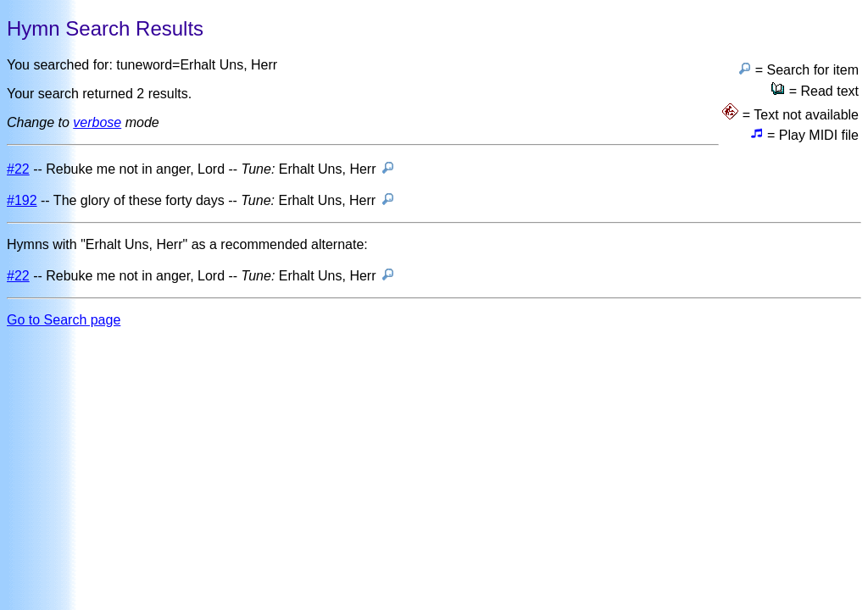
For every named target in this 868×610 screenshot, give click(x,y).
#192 (22, 200)
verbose (97, 122)
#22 (18, 169)
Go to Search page (64, 320)
